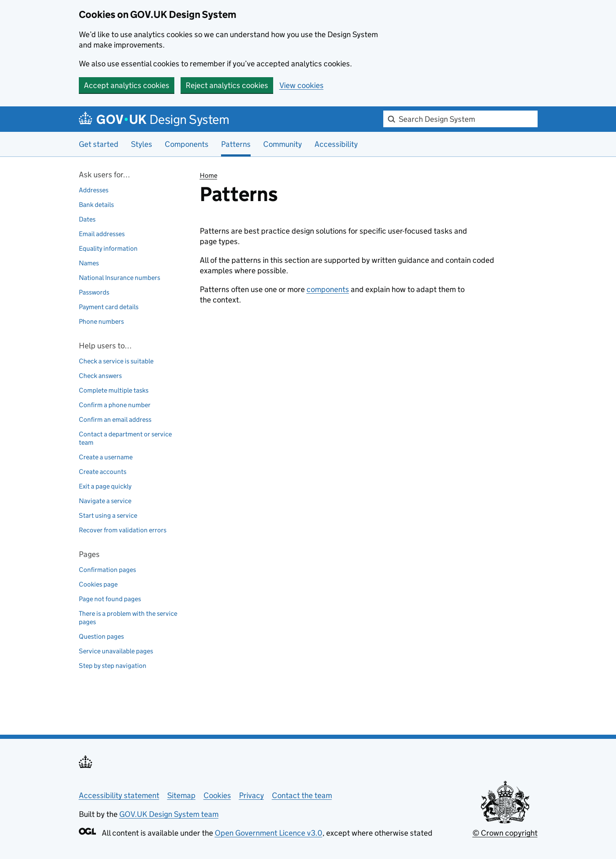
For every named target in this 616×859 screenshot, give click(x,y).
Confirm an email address (115, 419)
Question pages (101, 636)
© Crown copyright (505, 833)
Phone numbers (101, 321)
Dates (87, 219)
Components (187, 144)
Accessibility (336, 144)
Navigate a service (105, 501)
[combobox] (460, 119)
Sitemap (181, 795)
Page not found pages (110, 599)
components (328, 289)
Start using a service (108, 515)
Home (209, 175)
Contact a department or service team (125, 438)
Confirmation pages (107, 570)
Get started (99, 144)
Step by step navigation (113, 666)
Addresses (94, 190)
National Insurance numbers (119, 278)
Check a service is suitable (116, 361)
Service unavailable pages (116, 651)
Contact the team (302, 795)
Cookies (217, 795)
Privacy (251, 795)
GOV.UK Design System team (169, 814)
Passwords (94, 292)
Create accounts (103, 472)
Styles (142, 144)
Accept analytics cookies (127, 85)
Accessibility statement (119, 795)
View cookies (302, 85)
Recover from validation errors (123, 530)
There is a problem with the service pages (128, 618)
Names (89, 263)
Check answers (100, 376)
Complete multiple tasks (114, 390)
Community (283, 144)
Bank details (96, 205)
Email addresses (102, 234)
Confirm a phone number (115, 405)
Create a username (106, 457)
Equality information (108, 248)
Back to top (100, 710)
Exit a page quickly (105, 486)
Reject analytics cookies (227, 85)
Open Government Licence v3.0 (269, 833)
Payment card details (109, 307)
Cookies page (98, 584)
